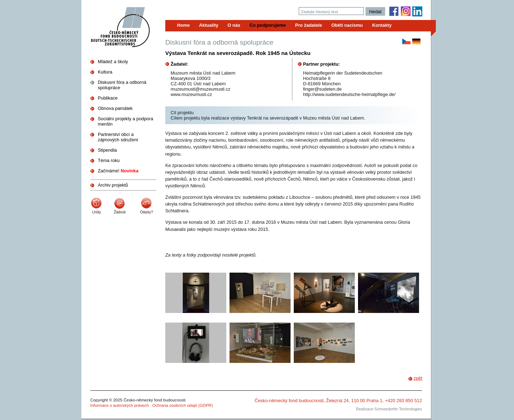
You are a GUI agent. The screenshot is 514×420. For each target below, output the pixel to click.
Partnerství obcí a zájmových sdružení (118, 137)
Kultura (105, 72)
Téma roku (109, 160)
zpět (418, 378)
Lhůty (96, 212)
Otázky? (147, 212)
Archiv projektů (113, 185)
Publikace (108, 98)
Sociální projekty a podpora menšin (125, 121)
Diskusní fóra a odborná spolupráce (122, 85)
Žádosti (120, 212)
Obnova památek (115, 108)
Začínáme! (118, 171)
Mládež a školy (113, 62)
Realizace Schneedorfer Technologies (389, 409)
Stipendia (107, 150)
